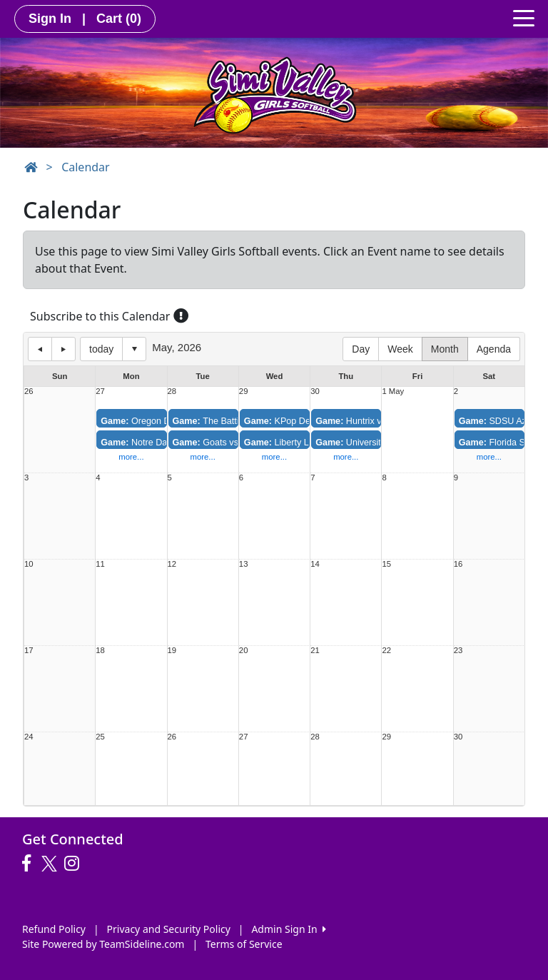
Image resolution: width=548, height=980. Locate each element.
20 (244, 651)
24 (29, 737)
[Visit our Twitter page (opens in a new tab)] (51, 864)
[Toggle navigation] (524, 17)
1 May (393, 392)
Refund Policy (54, 929)
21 (315, 651)
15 (386, 564)
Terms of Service (244, 944)
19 (172, 651)
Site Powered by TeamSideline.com (103, 944)
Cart (119, 19)
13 (244, 564)
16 (458, 564)
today (101, 349)
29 (244, 392)
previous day (40, 349)
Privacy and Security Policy (169, 929)
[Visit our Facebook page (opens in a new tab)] (30, 864)
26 (29, 392)
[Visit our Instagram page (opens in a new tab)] (75, 864)
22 (386, 651)
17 (29, 651)
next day (64, 349)
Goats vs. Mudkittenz (230, 443)
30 (315, 392)
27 (100, 392)
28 (172, 392)
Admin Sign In (288, 929)
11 (100, 564)
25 (100, 737)
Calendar (86, 167)
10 (29, 564)
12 (172, 564)
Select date (134, 349)
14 (315, 564)
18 (100, 651)
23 (458, 651)
